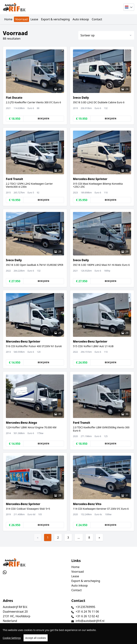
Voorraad (21, 19)
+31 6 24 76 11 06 (87, 612)
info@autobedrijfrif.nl (90, 621)
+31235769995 (85, 607)
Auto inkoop (81, 19)
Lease (34, 19)
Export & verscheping (55, 19)
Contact (97, 19)
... (79, 537)
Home (8, 19)
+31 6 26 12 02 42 (87, 616)
